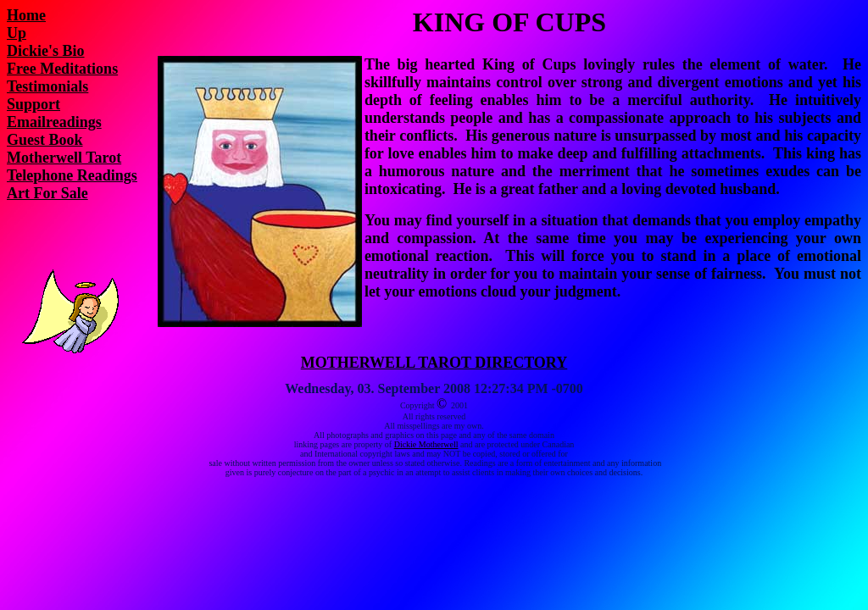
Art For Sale (47, 193)
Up (17, 33)
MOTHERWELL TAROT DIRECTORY (434, 363)
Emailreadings (54, 122)
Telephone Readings (72, 175)
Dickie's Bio (46, 51)
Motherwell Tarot (64, 158)
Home (26, 15)
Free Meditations (62, 69)
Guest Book (45, 140)
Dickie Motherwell (426, 444)
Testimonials (47, 86)
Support (33, 104)
